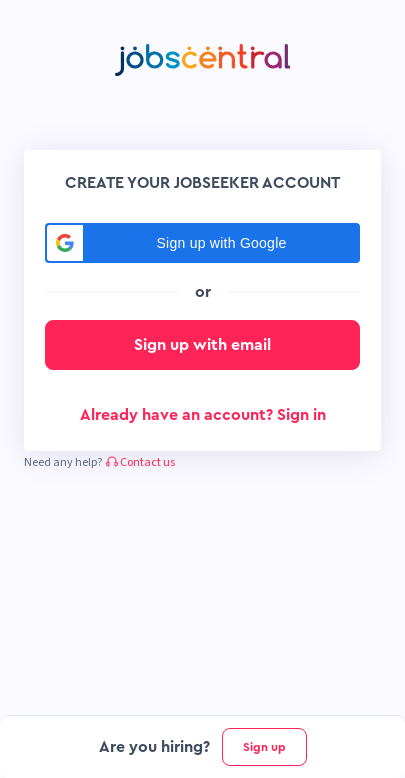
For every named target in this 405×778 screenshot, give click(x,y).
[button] (202, 243)
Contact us (140, 463)
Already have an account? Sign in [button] (203, 415)
